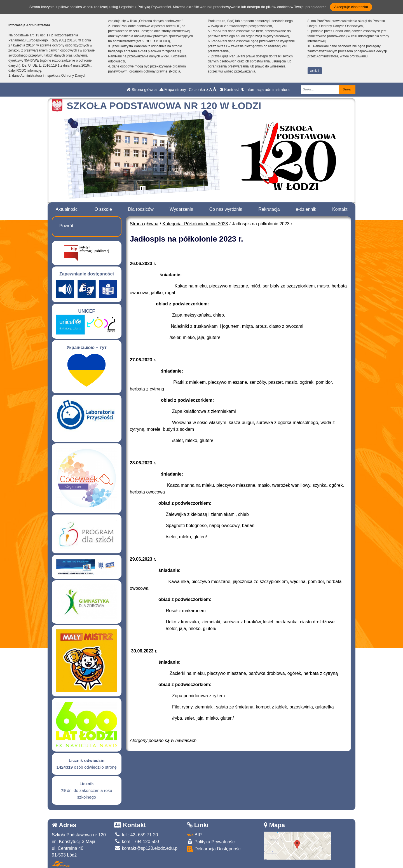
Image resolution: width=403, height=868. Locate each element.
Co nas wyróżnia (226, 209)
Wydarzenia (181, 209)
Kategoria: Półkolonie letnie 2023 (195, 224)
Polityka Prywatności (211, 842)
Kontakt (340, 209)
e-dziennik (306, 209)
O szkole (103, 209)
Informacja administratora (266, 90)
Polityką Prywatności (154, 7)
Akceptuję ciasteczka (351, 7)
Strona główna (142, 90)
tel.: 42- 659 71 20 (136, 835)
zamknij (315, 71)
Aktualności (67, 209)
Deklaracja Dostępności (214, 849)
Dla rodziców (141, 209)
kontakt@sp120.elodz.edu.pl (146, 848)
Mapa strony (173, 90)
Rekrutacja (269, 209)
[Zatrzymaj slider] (143, 190)
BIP (194, 835)
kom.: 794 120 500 (137, 842)
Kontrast (229, 90)
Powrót (66, 226)
